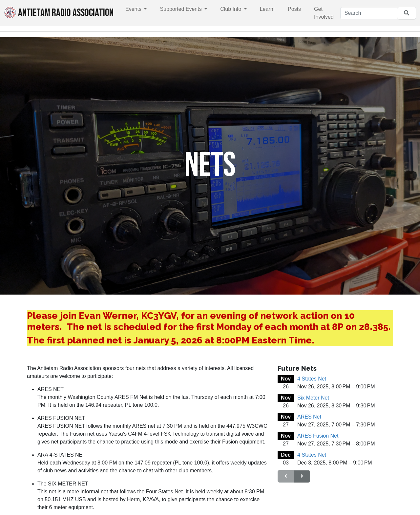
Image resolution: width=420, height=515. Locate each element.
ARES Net (309, 417)
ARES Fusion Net (318, 436)
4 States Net (312, 379)
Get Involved (324, 13)
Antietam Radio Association (59, 13)
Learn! (267, 9)
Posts (294, 9)
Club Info (231, 9)
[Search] (369, 13)
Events (134, 9)
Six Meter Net (313, 398)
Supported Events (181, 9)
